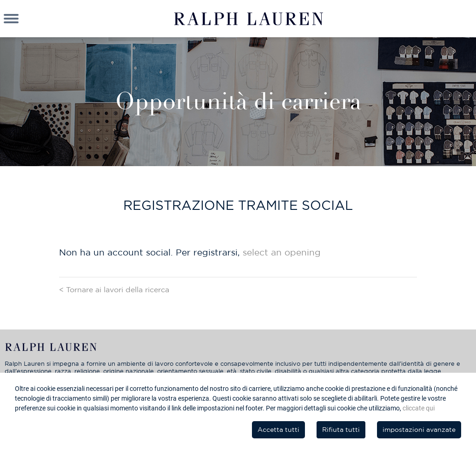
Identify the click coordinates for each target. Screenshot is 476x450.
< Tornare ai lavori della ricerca (114, 289)
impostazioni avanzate (419, 430)
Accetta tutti (278, 430)
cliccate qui (419, 408)
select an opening (282, 252)
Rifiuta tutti (341, 430)
